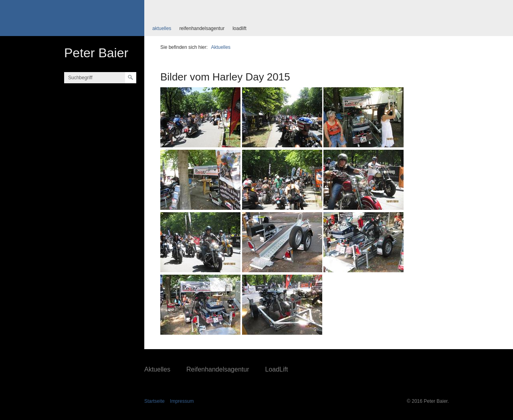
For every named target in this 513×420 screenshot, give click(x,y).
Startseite (155, 401)
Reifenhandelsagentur (202, 28)
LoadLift (239, 28)
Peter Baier (96, 53)
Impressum (182, 401)
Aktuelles (162, 28)
